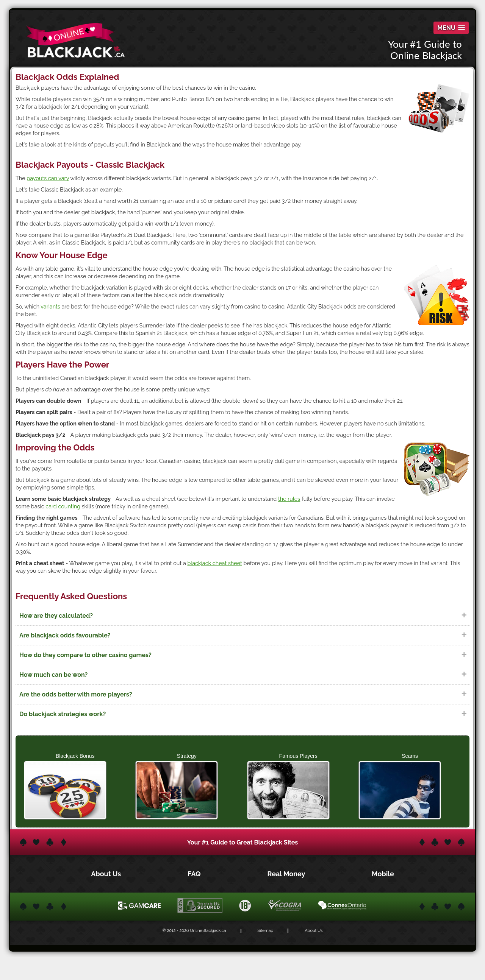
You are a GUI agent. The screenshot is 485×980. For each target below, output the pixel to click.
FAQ (195, 874)
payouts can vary (48, 178)
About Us (107, 874)
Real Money (287, 874)
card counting (63, 506)
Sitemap (265, 931)
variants (50, 306)
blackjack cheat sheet (214, 563)
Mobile (383, 874)
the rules (289, 499)
